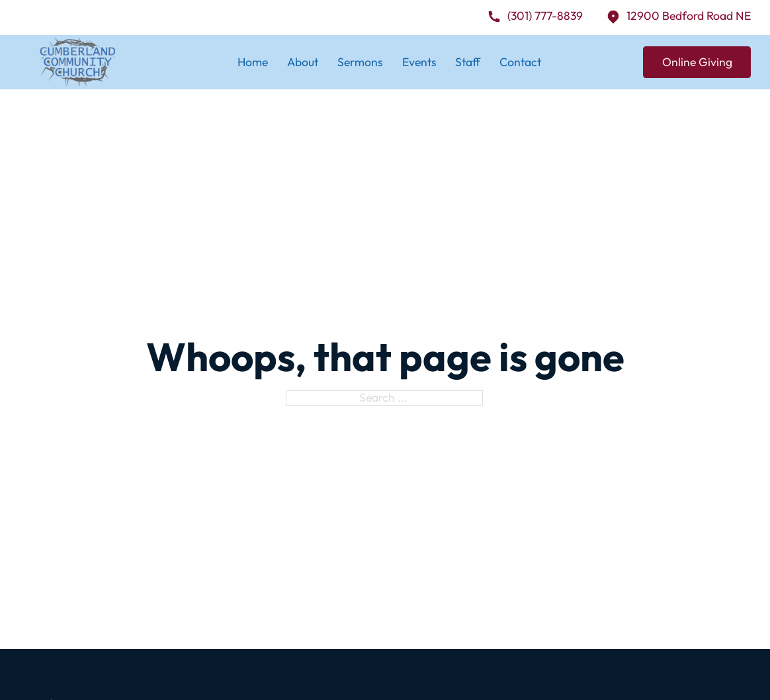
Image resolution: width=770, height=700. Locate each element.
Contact (520, 62)
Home (253, 62)
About (303, 62)
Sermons (360, 62)
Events (419, 62)
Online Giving (697, 62)
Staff (468, 62)
